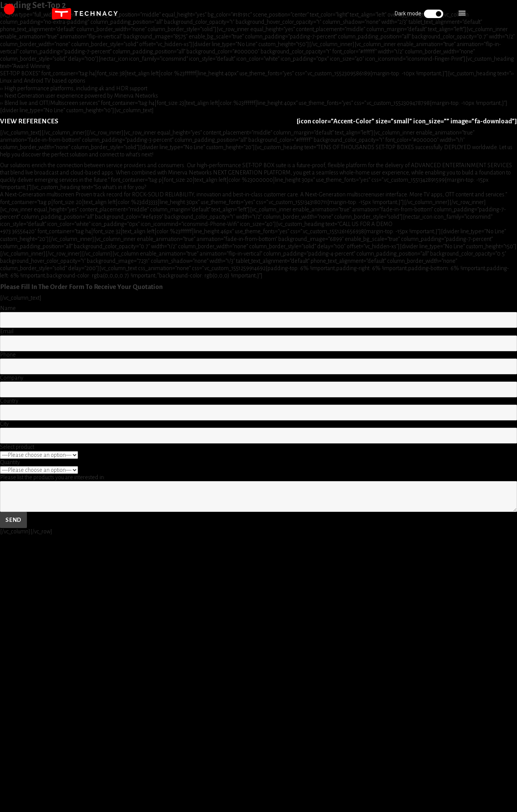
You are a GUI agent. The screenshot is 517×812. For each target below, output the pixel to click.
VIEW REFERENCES (29, 121)
